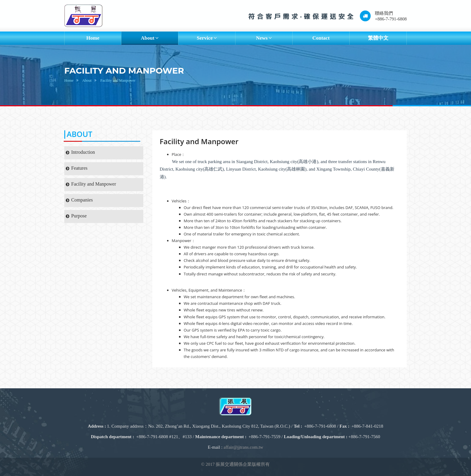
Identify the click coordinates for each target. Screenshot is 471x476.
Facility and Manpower (118, 80)
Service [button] (207, 38)
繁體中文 (378, 38)
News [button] (264, 38)
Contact (321, 38)
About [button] (150, 38)
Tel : (298, 426)
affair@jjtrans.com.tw (243, 447)
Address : (97, 426)
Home (93, 38)
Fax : (344, 426)
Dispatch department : (112, 437)
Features (77, 168)
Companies (79, 200)
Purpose (76, 216)
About (87, 80)
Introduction (80, 152)
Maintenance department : (221, 437)
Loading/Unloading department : (316, 437)
